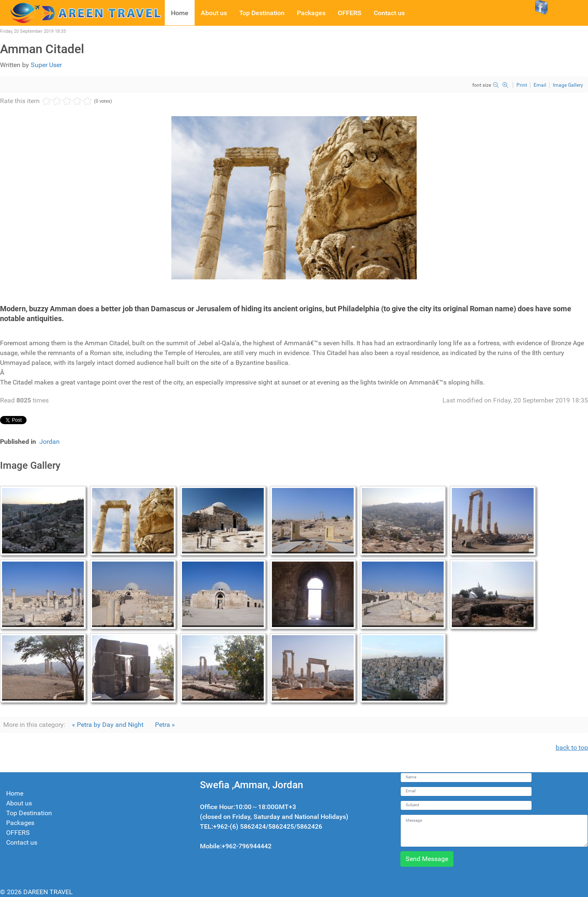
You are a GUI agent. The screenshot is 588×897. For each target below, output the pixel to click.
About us (19, 803)
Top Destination (29, 813)
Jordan (49, 442)
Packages (20, 823)
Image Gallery (568, 85)
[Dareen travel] (82, 12)
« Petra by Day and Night (108, 725)
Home (15, 793)
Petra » (165, 725)
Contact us (22, 842)
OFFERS (18, 833)
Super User (46, 65)
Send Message (427, 859)
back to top (572, 747)
